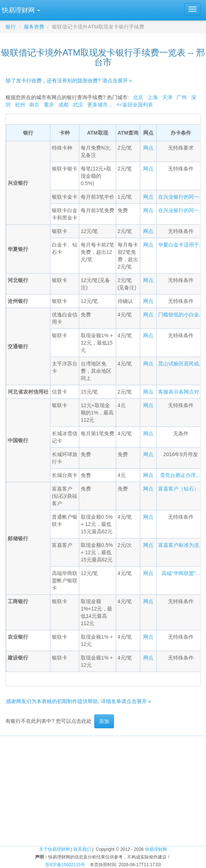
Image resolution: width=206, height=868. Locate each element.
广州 (182, 97)
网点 (148, 148)
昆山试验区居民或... (181, 364)
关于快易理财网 (54, 849)
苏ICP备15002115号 (65, 865)
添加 (104, 721)
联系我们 (82, 849)
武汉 (78, 105)
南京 (34, 105)
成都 (64, 105)
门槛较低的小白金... (181, 315)
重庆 (49, 105)
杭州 (20, 105)
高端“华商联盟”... (181, 573)
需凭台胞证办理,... (181, 475)
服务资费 (34, 27)
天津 (167, 97)
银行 (11, 27)
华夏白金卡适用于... (181, 245)
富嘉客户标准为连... (181, 545)
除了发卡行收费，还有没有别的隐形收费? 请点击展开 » (69, 80)
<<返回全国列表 (134, 105)
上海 (153, 97)
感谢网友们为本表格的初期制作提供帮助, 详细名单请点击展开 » (78, 701)
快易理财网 (156, 849)
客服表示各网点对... (181, 392)
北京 (138, 97)
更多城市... (100, 105)
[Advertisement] (103, 787)
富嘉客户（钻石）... (181, 489)
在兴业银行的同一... (181, 197)
